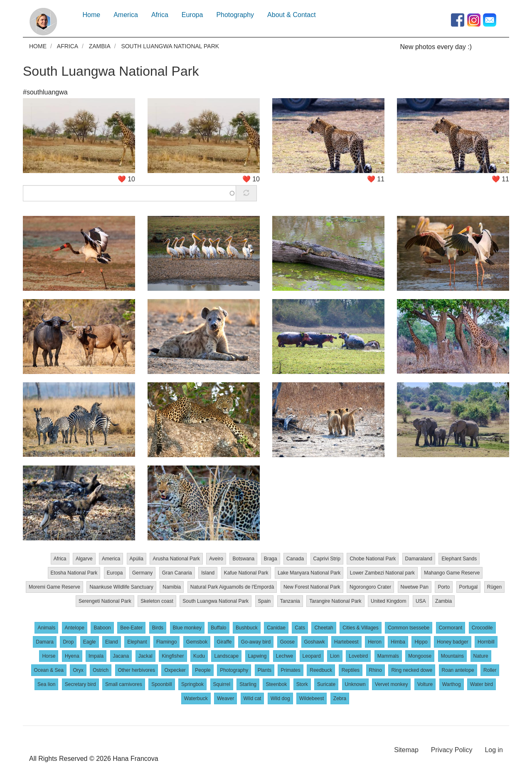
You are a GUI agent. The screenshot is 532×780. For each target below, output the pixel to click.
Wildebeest (312, 698)
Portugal (469, 587)
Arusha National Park (176, 558)
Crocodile (482, 628)
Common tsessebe (409, 628)
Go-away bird (256, 642)
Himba (398, 642)
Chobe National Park (373, 558)
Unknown (355, 684)
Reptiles (351, 670)
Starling (248, 684)
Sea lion (46, 684)
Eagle (90, 642)
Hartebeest (346, 642)
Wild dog (280, 698)
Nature (481, 656)
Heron (375, 642)
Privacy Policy (452, 750)
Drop (68, 642)
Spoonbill (161, 684)
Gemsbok (197, 642)
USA (421, 601)
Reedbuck (321, 670)
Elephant (137, 642)
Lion (335, 656)
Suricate (326, 684)
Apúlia (137, 558)
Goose (287, 642)
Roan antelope (458, 670)
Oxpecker (175, 670)
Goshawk (315, 642)
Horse (49, 656)
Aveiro (216, 558)
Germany (142, 573)
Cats (300, 628)
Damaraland (419, 558)
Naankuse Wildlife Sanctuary (121, 587)
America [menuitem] (126, 15)
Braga (271, 558)
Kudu (199, 656)
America (111, 558)
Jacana (121, 656)
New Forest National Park (312, 587)
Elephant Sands (459, 558)
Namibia (172, 587)
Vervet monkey (391, 684)
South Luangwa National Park (111, 71)
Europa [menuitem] (192, 15)
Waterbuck (196, 698)
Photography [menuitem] (235, 15)
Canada (295, 558)
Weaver (225, 698)
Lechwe (284, 656)
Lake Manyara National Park (309, 573)
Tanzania (290, 601)
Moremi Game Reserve (54, 587)
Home (38, 46)
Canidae (276, 628)
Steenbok (276, 684)
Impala (96, 656)
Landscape (226, 656)
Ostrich (101, 670)
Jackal (145, 656)
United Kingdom (388, 601)
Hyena (72, 656)
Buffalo (218, 628)
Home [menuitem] (92, 15)
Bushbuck (247, 628)
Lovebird (358, 656)
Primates (290, 670)
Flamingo (166, 642)
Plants (265, 670)
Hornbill (486, 642)
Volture (425, 684)
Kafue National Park (246, 573)
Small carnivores (124, 684)
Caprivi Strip (327, 558)
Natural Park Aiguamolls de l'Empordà (232, 587)
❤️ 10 (126, 179)
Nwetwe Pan (415, 587)
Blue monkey (187, 628)
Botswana (243, 558)
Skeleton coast (157, 601)
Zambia (100, 46)
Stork (302, 684)
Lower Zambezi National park (382, 573)
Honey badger (452, 642)
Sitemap (406, 750)
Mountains (452, 656)
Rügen (494, 587)
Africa (68, 46)
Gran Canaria (177, 573)
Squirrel (222, 684)
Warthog (452, 684)
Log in (494, 750)
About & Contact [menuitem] (292, 15)
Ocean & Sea (49, 670)
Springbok (192, 684)
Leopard (312, 656)
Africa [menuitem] (160, 15)
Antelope (75, 628)
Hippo (421, 642)
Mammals (388, 656)
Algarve (84, 558)
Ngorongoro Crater (370, 587)
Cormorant (451, 628)
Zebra (340, 698)
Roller (490, 670)
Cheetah (324, 628)
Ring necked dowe (412, 670)
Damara (45, 642)
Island (208, 573)
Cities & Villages (360, 628)
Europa (115, 573)
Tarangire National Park (335, 601)
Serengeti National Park (105, 601)
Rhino (376, 670)
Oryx (78, 670)
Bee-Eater (131, 628)
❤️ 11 (376, 179)
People (203, 670)
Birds (158, 628)
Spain (265, 601)
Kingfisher (173, 656)
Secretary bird (80, 684)
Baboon (102, 628)
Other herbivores (137, 670)
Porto (444, 587)
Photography (234, 670)
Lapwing (257, 656)
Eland (112, 642)
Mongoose (420, 656)
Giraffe (224, 642)
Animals (46, 628)
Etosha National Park (74, 573)
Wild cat (252, 698)
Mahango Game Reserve (452, 573)
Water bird (482, 684)
